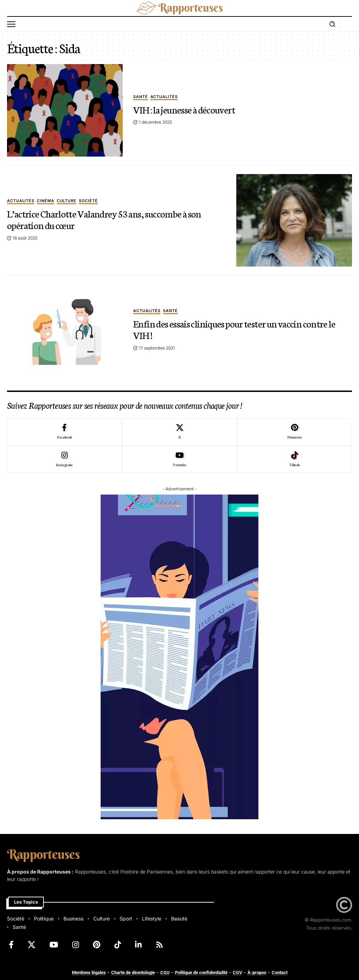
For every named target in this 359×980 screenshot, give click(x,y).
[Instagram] (64, 460)
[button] (13, 24)
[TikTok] (118, 945)
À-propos (257, 972)
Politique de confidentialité (201, 972)
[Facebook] (64, 432)
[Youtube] (179, 460)
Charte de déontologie (133, 972)
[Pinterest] (295, 432)
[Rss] (160, 945)
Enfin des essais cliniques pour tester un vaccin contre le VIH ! (235, 329)
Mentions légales (89, 972)
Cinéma (46, 201)
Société (88, 201)
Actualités (164, 97)
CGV (238, 972)
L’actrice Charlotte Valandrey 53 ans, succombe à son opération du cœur (105, 219)
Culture (67, 201)
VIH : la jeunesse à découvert (184, 109)
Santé (141, 97)
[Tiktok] (295, 460)
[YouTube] (54, 945)
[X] (179, 432)
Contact (280, 972)
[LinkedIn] (138, 945)
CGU (165, 972)
